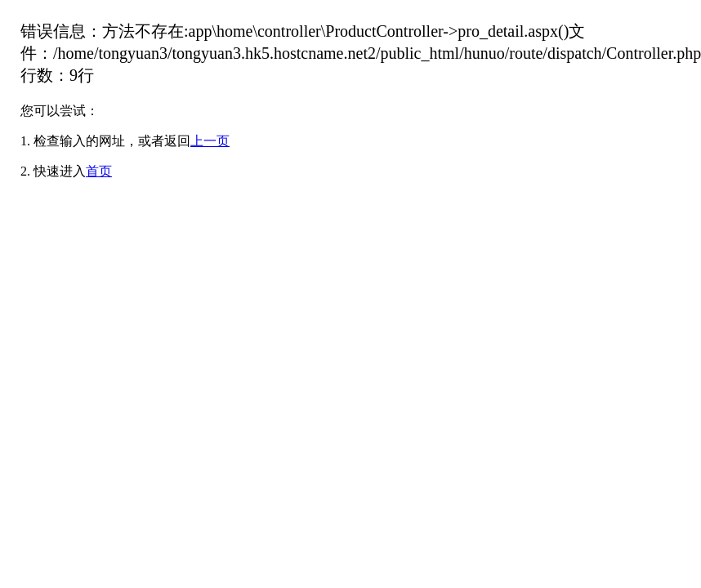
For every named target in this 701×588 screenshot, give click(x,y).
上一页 (210, 141)
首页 (99, 171)
